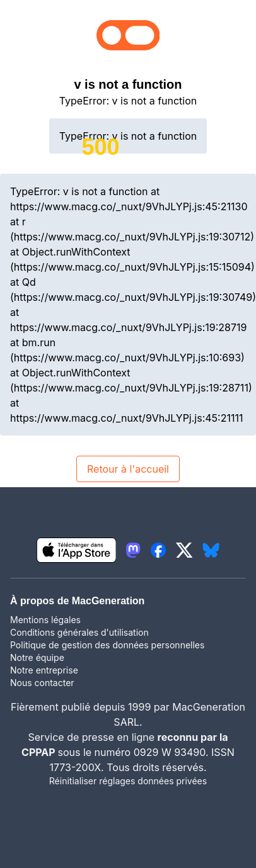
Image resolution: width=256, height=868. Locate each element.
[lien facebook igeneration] (158, 550)
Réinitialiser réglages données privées (128, 781)
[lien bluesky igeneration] (211, 550)
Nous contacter (42, 683)
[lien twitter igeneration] (184, 550)
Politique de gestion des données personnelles (107, 645)
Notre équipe (37, 657)
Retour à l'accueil (128, 469)
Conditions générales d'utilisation (79, 632)
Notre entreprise (44, 670)
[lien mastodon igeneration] (133, 550)
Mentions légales (45, 620)
